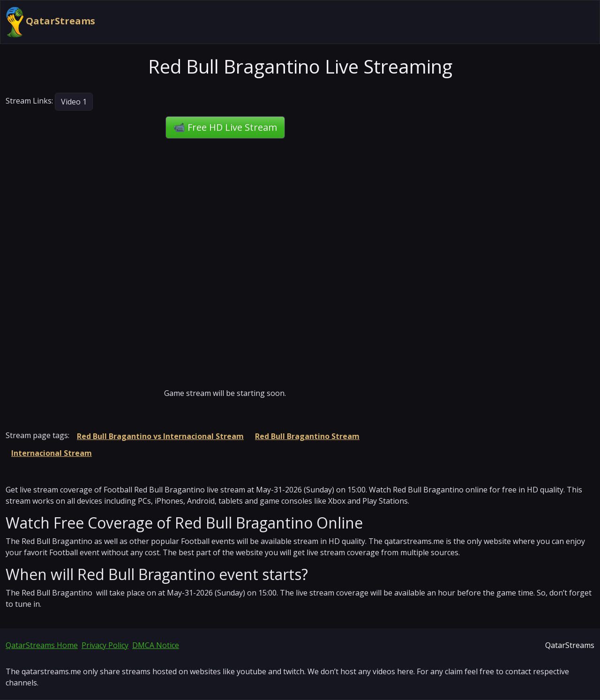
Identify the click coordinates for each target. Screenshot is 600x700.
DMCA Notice (156, 645)
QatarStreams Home (42, 645)
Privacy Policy (105, 645)
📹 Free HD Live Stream (225, 127)
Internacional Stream (52, 453)
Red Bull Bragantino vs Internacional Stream (160, 436)
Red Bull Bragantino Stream (307, 436)
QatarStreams (51, 22)
